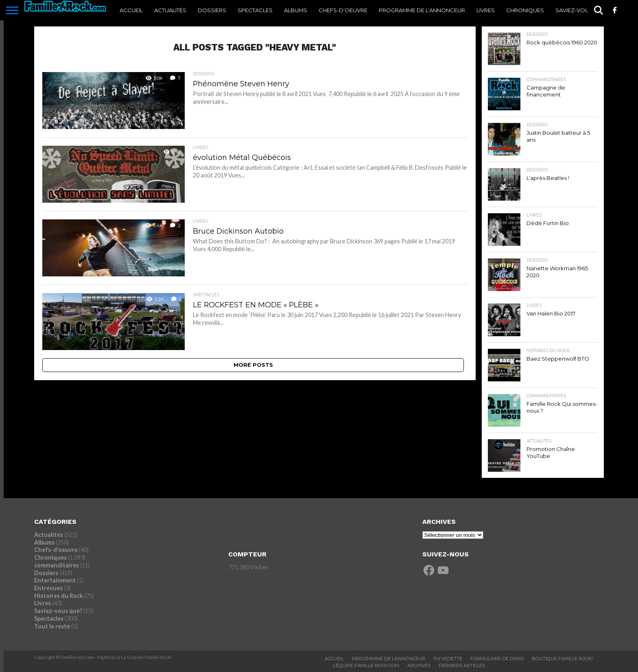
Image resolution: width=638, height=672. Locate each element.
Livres (486, 10)
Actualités (170, 10)
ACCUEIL (131, 10)
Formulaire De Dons (497, 659)
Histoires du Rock (59, 596)
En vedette (448, 659)
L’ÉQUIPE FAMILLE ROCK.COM (366, 665)
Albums (296, 10)
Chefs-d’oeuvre (343, 10)
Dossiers (212, 10)
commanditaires (57, 565)
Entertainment (55, 580)
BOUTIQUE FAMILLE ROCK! (562, 659)
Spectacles (255, 10)
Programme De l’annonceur (422, 10)
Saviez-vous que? (582, 10)
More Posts (253, 365)
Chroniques (525, 10)
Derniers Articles (462, 665)
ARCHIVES (419, 665)
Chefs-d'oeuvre (56, 550)
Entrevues (48, 588)
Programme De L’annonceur (389, 659)
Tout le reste (52, 626)
